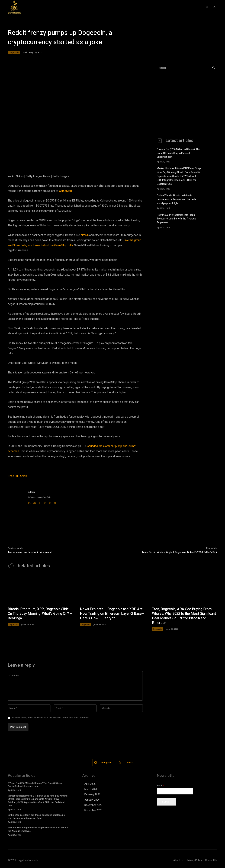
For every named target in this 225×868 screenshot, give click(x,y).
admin (31, 492)
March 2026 (91, 789)
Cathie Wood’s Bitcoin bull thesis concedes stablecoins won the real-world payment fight (176, 198)
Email (160, 786)
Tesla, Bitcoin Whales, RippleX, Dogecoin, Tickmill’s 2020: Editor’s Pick (179, 552)
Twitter (129, 763)
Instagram (106, 763)
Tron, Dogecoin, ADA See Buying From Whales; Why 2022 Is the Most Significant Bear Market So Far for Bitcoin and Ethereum (182, 616)
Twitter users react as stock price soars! (30, 552)
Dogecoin (14, 53)
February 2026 (92, 795)
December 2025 (93, 805)
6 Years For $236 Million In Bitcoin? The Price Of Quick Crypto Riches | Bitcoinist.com (178, 153)
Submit (167, 802)
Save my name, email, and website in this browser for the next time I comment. (51, 718)
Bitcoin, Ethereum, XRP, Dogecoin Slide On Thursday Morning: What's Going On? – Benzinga (39, 614)
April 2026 (90, 784)
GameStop (65, 191)
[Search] (213, 68)
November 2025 (93, 810)
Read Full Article (18, 476)
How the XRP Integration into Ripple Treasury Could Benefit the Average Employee (176, 217)
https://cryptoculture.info (39, 497)
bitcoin (85, 235)
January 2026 (92, 800)
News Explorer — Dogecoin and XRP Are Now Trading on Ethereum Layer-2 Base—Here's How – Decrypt (112, 614)
